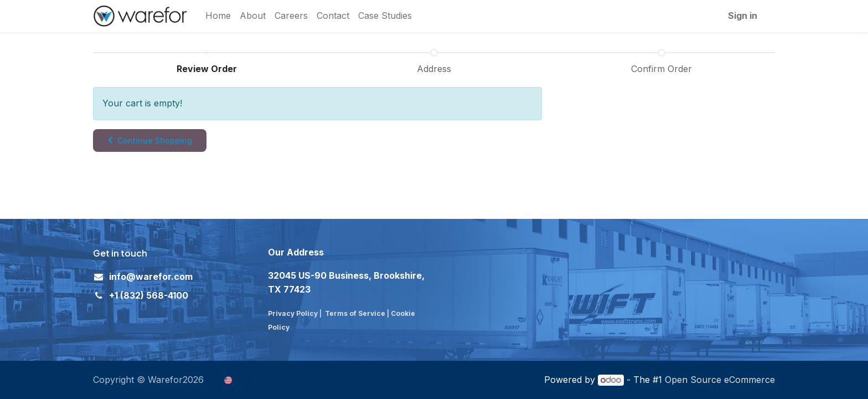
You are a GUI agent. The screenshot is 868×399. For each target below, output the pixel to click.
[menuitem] (218, 16)
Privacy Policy (293, 313)
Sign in (743, 16)
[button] (150, 140)
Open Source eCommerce (720, 380)
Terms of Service (355, 313)
